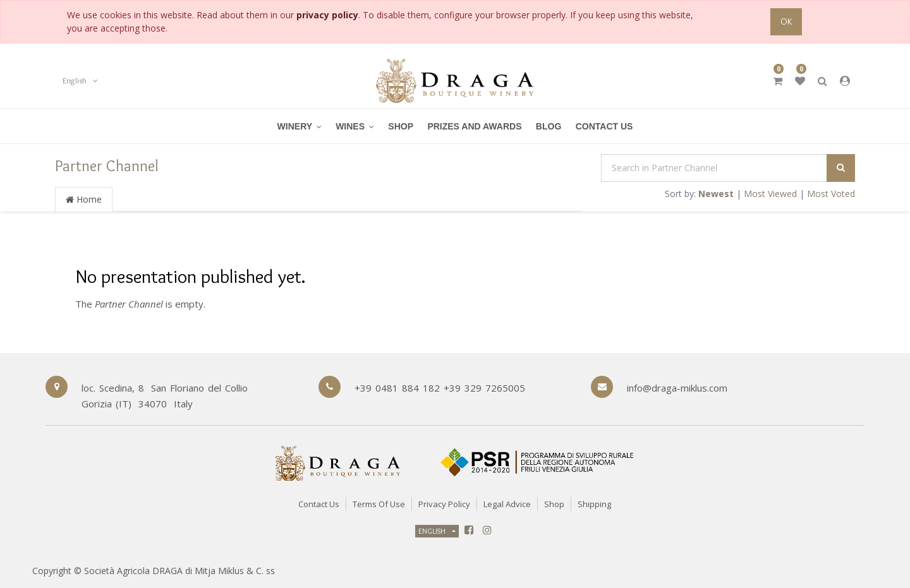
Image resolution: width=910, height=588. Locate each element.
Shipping (594, 504)
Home (84, 199)
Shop (554, 504)
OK (786, 21)
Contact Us (319, 504)
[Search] (841, 168)
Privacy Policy (444, 504)
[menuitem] (355, 126)
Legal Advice (507, 504)
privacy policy (327, 15)
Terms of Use (379, 504)
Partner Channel (107, 165)
